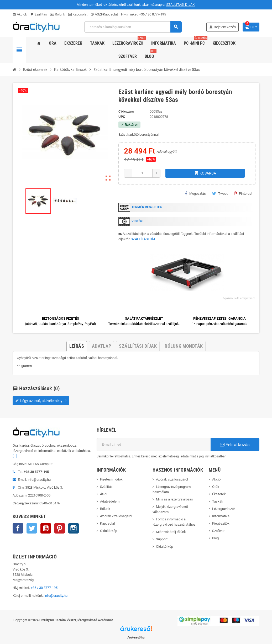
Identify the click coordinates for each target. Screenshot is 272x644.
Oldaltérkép (109, 531)
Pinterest (243, 193)
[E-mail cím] (154, 445)
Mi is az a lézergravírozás (174, 499)
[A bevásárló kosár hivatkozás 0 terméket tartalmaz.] (251, 27)
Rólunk (58, 14)
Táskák (218, 501)
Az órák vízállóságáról (116, 516)
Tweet (220, 193)
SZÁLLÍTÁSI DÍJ (143, 239)
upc (122, 117)
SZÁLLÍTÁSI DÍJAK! (181, 5)
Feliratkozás (235, 445)
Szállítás (39, 14)
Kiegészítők (221, 523)
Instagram (74, 528)
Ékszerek (219, 494)
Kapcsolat (78, 14)
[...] (15, 456)
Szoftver (218, 531)
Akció (216, 479)
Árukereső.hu (136, 637)
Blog (215, 538)
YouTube (46, 528)
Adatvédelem (110, 501)
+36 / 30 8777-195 (153, 14)
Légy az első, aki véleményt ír (41, 401)
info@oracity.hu (56, 596)
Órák (216, 487)
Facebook (18, 528)
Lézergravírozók (224, 509)
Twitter (32, 528)
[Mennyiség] (142, 173)
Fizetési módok (111, 479)
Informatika (221, 516)
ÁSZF (97, 14)
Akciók (20, 14)
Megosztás (195, 193)
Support (162, 539)
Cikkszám (126, 111)
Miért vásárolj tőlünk (171, 532)
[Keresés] (133, 27)
